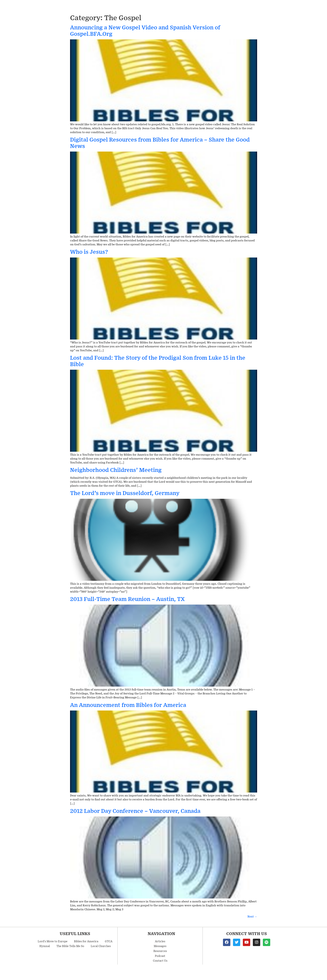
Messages (160, 946)
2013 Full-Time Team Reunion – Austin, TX (127, 599)
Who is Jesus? (89, 252)
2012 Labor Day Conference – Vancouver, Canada (135, 811)
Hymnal (45, 946)
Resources (160, 951)
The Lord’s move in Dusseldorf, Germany (125, 493)
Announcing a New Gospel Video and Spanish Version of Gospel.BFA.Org (145, 30)
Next (252, 916)
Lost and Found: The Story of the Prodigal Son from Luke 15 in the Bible (158, 361)
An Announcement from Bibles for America (128, 705)
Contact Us (160, 960)
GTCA (109, 941)
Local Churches (101, 946)
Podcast (160, 956)
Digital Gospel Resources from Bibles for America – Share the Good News (160, 142)
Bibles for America (86, 941)
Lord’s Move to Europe (53, 941)
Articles (160, 941)
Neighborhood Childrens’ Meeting (116, 470)
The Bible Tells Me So (70, 946)
